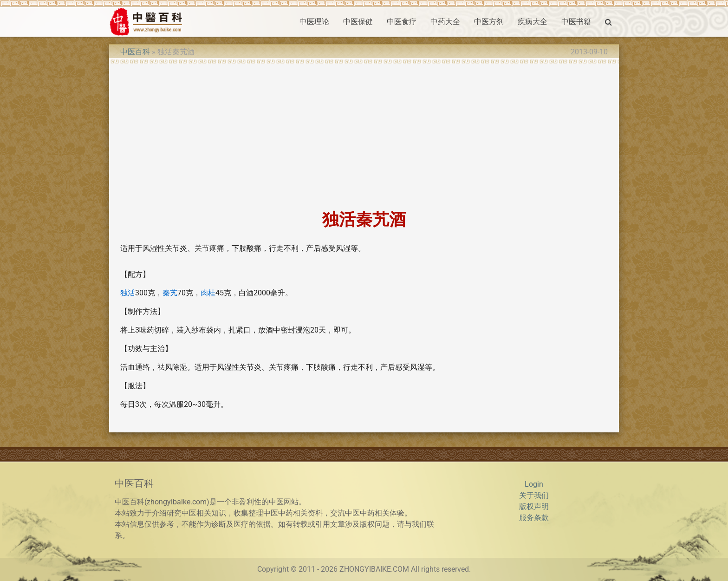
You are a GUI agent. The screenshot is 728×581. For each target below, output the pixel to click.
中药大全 (445, 22)
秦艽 (170, 293)
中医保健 (358, 22)
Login (534, 484)
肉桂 (208, 293)
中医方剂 (489, 22)
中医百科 (135, 52)
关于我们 (534, 495)
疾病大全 (533, 22)
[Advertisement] (364, 134)
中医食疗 (402, 22)
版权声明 (534, 506)
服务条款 (534, 518)
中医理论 (314, 22)
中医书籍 (576, 22)
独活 (128, 293)
